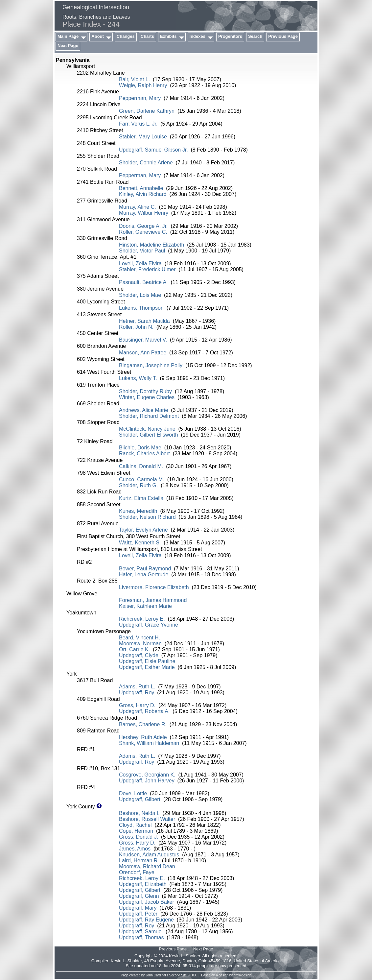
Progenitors (230, 36)
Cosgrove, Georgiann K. (147, 775)
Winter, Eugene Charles (147, 397)
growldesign (242, 975)
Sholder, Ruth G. (138, 485)
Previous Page (283, 36)
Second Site (178, 975)
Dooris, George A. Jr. (143, 226)
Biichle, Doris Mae (140, 448)
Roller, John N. (136, 327)
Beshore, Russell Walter (147, 819)
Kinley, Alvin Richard (143, 194)
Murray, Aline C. (138, 207)
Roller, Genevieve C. (143, 232)
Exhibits (168, 36)
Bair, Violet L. (134, 79)
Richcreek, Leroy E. (142, 619)
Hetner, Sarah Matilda (144, 321)
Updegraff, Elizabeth (143, 884)
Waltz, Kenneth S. (140, 543)
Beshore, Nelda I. (139, 813)
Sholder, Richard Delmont (149, 416)
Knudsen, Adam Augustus (149, 855)
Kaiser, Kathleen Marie (145, 606)
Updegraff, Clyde (139, 655)
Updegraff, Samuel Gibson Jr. (153, 150)
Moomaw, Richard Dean (147, 866)
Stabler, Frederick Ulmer (147, 269)
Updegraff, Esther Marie (147, 667)
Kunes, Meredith (138, 511)
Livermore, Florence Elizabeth (154, 587)
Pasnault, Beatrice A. (143, 282)
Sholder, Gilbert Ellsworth (149, 435)
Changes (126, 36)
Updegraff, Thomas (141, 937)
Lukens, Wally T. (138, 378)
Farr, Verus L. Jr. (138, 124)
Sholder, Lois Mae (140, 295)
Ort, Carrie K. (134, 649)
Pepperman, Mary (140, 98)
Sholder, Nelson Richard (147, 517)
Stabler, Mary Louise (143, 137)
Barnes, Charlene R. (143, 724)
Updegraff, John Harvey (147, 781)
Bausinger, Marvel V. (143, 340)
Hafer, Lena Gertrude (144, 574)
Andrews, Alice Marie (143, 410)
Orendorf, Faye (137, 872)
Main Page (68, 36)
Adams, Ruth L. (137, 687)
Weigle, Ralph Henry (143, 85)
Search (255, 36)
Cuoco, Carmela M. (142, 479)
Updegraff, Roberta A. (144, 711)
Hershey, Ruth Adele (143, 737)
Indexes (198, 36)
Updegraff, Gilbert (140, 799)
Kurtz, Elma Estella (141, 498)
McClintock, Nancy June (147, 429)
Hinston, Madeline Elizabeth (151, 245)
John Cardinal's (157, 975)
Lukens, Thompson (141, 308)
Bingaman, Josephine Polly (151, 365)
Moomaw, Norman (140, 644)
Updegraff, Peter (138, 914)
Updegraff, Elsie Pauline (147, 661)
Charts (147, 36)
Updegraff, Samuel (141, 932)
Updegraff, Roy (137, 693)
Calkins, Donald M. (141, 466)
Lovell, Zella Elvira (140, 263)
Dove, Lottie (133, 793)
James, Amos (135, 849)
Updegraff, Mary (138, 908)
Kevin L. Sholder (126, 961)
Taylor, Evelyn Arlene (143, 530)
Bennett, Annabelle (141, 188)
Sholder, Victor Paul (142, 251)
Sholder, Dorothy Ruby (145, 391)
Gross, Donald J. (139, 837)
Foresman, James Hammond (153, 600)
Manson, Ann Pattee (143, 353)
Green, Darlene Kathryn (147, 111)
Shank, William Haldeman (149, 743)
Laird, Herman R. (139, 860)
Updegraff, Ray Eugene (146, 920)
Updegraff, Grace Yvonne (149, 625)
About (98, 36)
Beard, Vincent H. (139, 638)
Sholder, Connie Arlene (146, 163)
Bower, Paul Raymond (145, 569)
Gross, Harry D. (137, 705)
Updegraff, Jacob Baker (147, 902)
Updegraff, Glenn (139, 896)
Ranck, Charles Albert (144, 454)
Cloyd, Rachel (135, 825)
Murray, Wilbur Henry (144, 213)
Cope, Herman (136, 831)
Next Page (68, 46)
